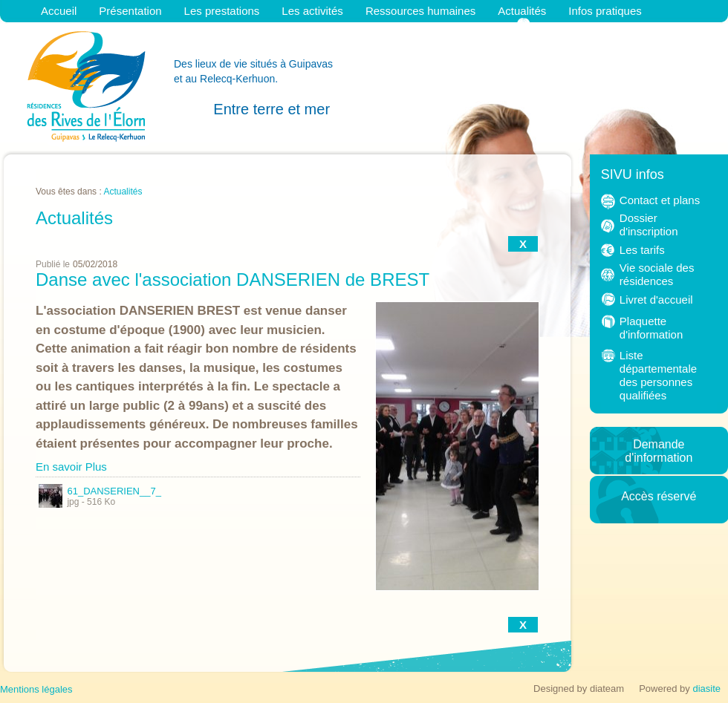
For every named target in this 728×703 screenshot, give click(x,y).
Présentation (130, 11)
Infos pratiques (605, 11)
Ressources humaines (420, 11)
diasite (706, 689)
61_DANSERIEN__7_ (100, 491)
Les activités (312, 11)
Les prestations (222, 11)
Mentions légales (36, 689)
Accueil (59, 11)
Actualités (522, 11)
